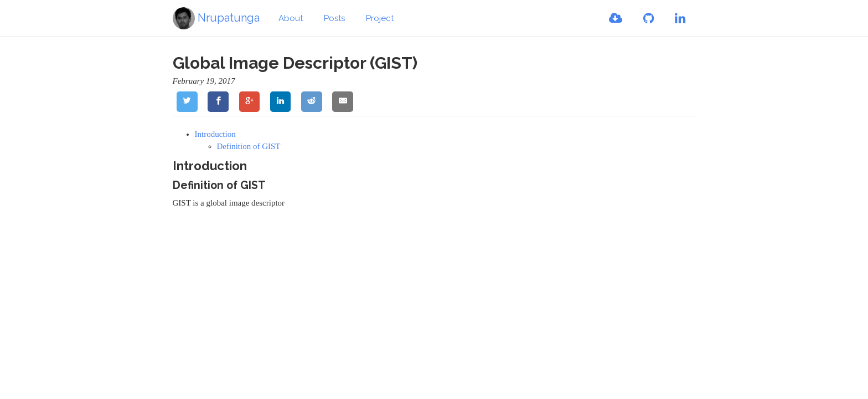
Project (380, 18)
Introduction (215, 134)
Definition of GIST (249, 146)
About (291, 18)
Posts (334, 18)
